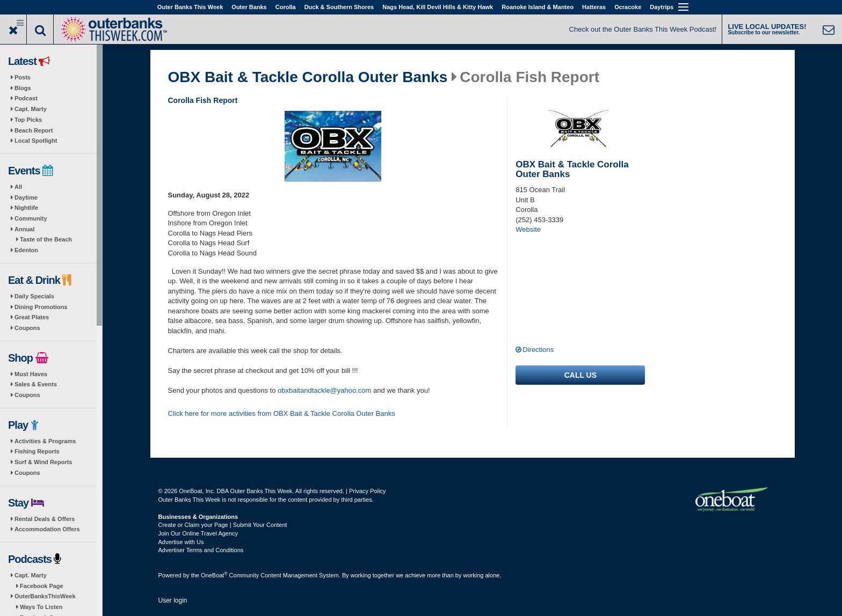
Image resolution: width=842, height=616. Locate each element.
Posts (23, 77)
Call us (580, 375)
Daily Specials (34, 296)
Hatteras (594, 7)
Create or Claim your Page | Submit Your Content (223, 525)
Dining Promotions (41, 307)
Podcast (26, 98)
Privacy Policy (367, 491)
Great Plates (32, 317)
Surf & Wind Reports (43, 462)
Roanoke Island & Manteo (538, 7)
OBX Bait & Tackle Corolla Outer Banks (308, 77)
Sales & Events (36, 384)
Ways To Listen (41, 607)
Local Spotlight (36, 141)
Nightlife (26, 208)
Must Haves (31, 374)
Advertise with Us (181, 542)
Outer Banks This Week (190, 7)
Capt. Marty (31, 109)
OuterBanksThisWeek (45, 596)
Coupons (27, 328)
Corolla (286, 7)
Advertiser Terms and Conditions (201, 550)
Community (31, 218)
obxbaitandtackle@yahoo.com (324, 390)
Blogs (23, 88)
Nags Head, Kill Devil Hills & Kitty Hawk (438, 7)
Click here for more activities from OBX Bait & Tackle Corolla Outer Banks (282, 413)
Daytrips (662, 7)
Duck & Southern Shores (339, 7)
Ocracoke (628, 7)
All (18, 187)
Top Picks (28, 120)
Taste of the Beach (46, 239)
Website (528, 229)
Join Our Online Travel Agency (198, 533)
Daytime (26, 197)
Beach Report (34, 130)
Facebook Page (42, 586)
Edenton (26, 250)
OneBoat (214, 575)
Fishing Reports (37, 451)
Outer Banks (249, 7)
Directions (538, 350)
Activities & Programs (45, 441)
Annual (24, 229)
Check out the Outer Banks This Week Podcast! (643, 29)
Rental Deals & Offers (45, 519)
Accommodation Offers (47, 529)
